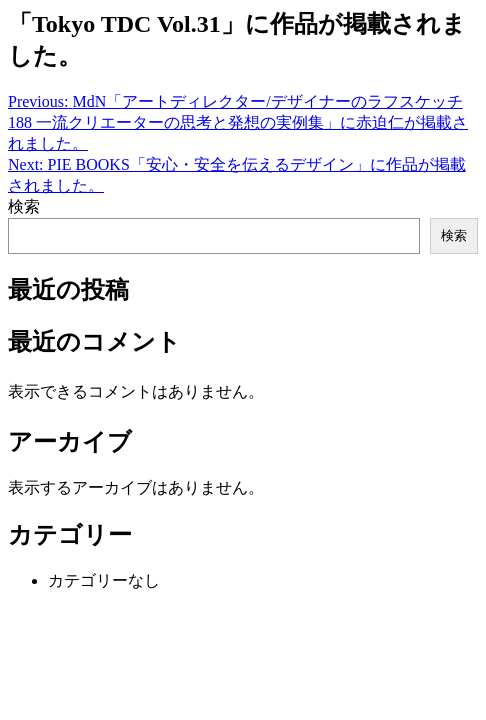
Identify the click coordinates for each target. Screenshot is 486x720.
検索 (24, 206)
